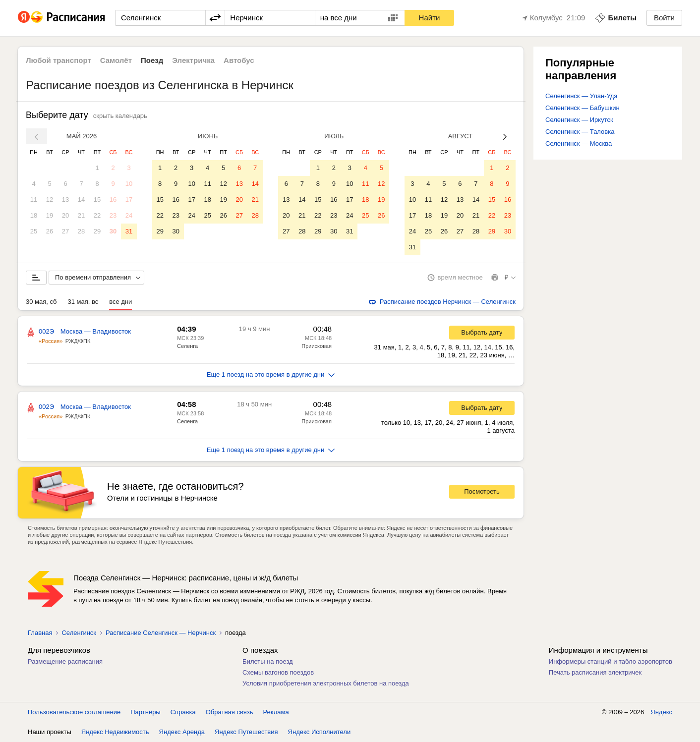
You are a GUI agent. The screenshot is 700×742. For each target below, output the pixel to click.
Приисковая (317, 346)
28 (81, 231)
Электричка (193, 60)
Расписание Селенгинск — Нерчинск (161, 633)
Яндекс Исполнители (320, 732)
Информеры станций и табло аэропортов (611, 661)
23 (113, 215)
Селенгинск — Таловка (580, 132)
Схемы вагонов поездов (278, 672)
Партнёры (145, 712)
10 (129, 184)
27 (65, 231)
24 (129, 215)
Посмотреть (482, 491)
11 (34, 200)
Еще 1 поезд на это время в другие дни (271, 374)
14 (81, 200)
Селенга (187, 346)
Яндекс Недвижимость (115, 732)
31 (129, 231)
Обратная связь (230, 712)
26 (50, 231)
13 (65, 200)
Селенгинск (79, 633)
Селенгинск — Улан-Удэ (581, 96)
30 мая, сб (41, 302)
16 (113, 200)
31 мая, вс (83, 302)
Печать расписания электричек (595, 672)
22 (97, 215)
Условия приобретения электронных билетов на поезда (326, 683)
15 (97, 200)
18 (34, 215)
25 (34, 231)
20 (65, 215)
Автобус (239, 60)
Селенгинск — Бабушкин (583, 108)
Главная (40, 633)
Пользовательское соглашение (74, 712)
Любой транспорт (58, 60)
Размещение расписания (65, 661)
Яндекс (661, 712)
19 (50, 215)
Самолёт (116, 60)
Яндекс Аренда (182, 732)
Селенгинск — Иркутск (579, 120)
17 (129, 200)
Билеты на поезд (268, 661)
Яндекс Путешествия (246, 732)
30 (113, 231)
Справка (183, 712)
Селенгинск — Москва (579, 143)
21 (81, 215)
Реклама (276, 712)
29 (97, 231)
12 (50, 200)
